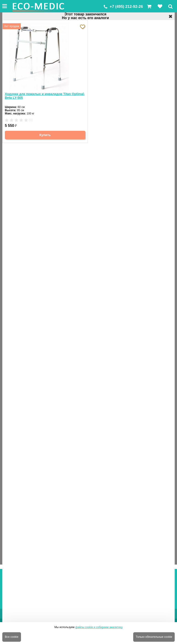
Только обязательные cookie (154, 637)
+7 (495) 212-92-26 (126, 7)
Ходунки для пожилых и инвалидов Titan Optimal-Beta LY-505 (45, 96)
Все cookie (12, 637)
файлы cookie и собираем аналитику (99, 627)
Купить (45, 135)
